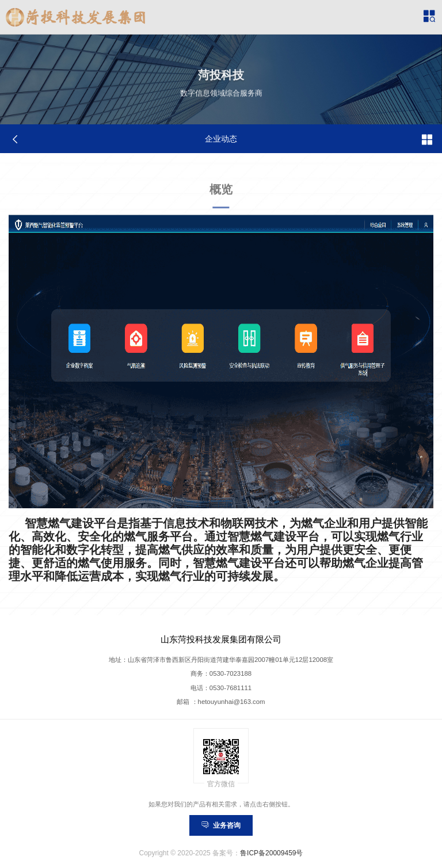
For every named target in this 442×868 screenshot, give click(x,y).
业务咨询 (221, 825)
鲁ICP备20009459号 (271, 853)
